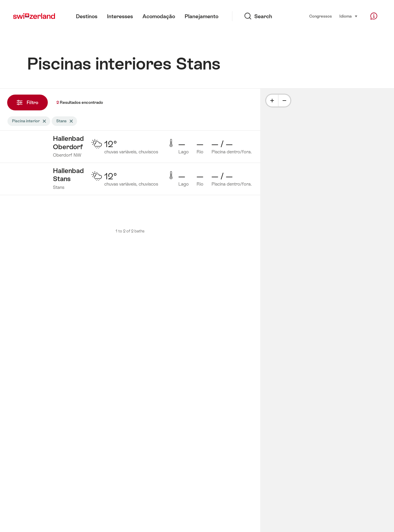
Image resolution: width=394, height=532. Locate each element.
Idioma (349, 16)
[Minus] (284, 101)
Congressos (321, 16)
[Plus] (272, 101)
